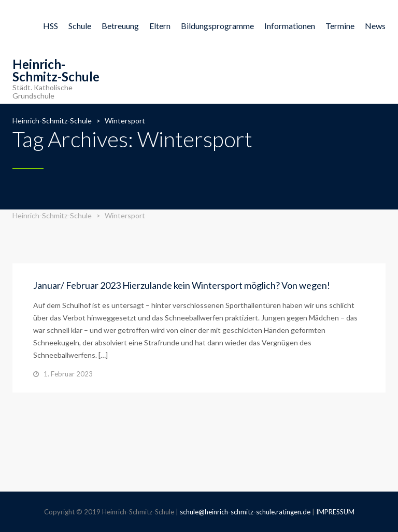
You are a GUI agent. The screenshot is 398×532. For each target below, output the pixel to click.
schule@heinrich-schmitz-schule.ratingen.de (245, 512)
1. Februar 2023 (68, 374)
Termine (340, 26)
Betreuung (120, 26)
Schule (80, 26)
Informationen (290, 26)
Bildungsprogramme (217, 26)
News (375, 26)
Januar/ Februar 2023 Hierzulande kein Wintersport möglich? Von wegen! (182, 285)
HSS (51, 26)
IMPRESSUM (335, 512)
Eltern (160, 26)
